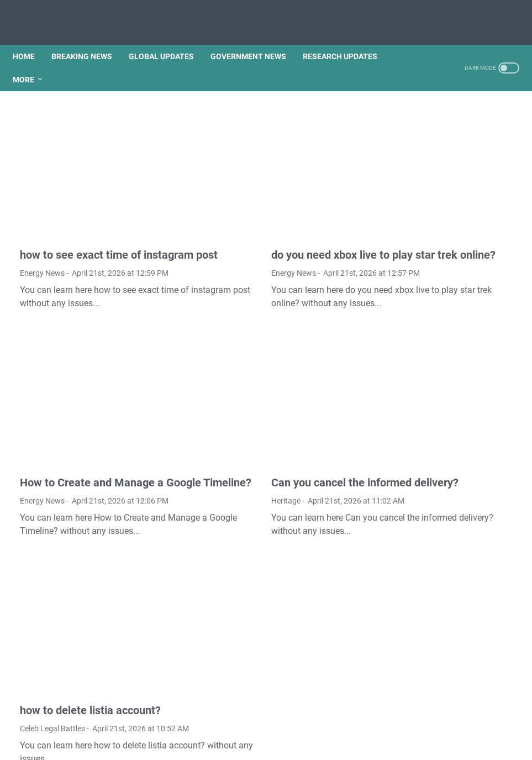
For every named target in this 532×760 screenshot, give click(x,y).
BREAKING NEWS (89, 38)
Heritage (206, 447)
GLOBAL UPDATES (168, 38)
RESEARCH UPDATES (347, 38)
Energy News (42, 234)
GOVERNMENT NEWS (256, 38)
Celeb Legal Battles (52, 644)
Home (31, 38)
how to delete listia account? (90, 626)
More (31, 61)
